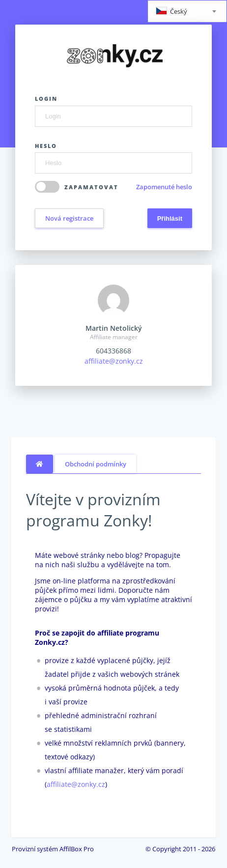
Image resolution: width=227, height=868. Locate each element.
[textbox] (187, 12)
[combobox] (187, 11)
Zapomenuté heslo (164, 187)
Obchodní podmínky (96, 464)
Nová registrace (69, 218)
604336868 (113, 351)
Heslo (46, 146)
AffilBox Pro (77, 849)
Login (46, 99)
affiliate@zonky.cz (114, 361)
